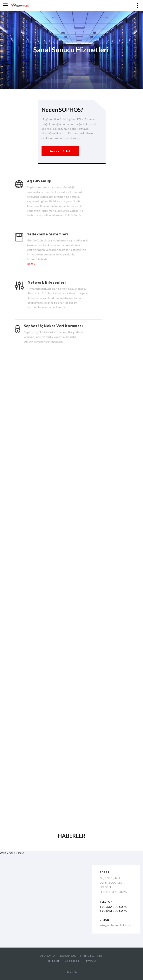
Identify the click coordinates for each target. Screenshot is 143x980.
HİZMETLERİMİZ (91, 956)
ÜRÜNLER (53, 961)
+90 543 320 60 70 (114, 910)
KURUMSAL (68, 956)
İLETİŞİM (90, 961)
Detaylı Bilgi (60, 146)
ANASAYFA (48, 956)
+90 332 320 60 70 (114, 907)
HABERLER (72, 961)
